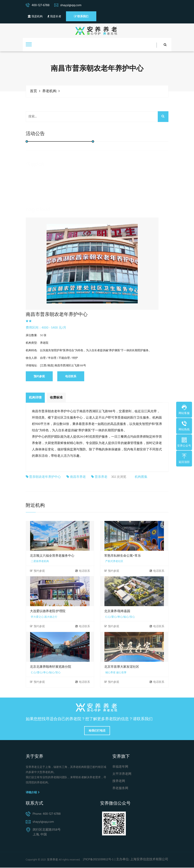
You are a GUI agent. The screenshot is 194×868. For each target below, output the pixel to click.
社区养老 (87, 217)
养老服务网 (120, 789)
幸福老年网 (120, 767)
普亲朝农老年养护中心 (45, 478)
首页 (33, 91)
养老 (32, 217)
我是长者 (54, 17)
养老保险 (142, 217)
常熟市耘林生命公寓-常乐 (123, 556)
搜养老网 (119, 782)
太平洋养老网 (122, 775)
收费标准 (56, 397)
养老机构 (49, 91)
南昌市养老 (78, 478)
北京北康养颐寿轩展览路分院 (51, 667)
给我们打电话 (97, 731)
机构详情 (35, 397)
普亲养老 (101, 478)
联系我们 (81, 16)
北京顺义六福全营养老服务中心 (52, 556)
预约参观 (39, 376)
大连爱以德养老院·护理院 (48, 612)
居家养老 (67, 217)
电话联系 (71, 376)
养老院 (105, 217)
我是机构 (35, 17)
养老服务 (48, 217)
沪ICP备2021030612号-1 (98, 860)
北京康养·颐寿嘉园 (117, 612)
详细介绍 (32, 793)
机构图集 (141, 477)
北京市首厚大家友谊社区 (122, 667)
